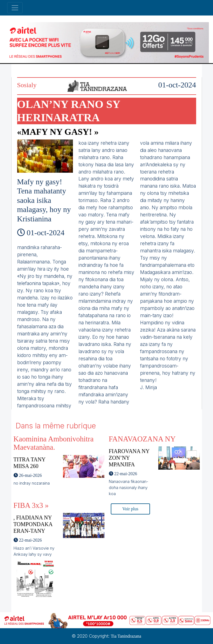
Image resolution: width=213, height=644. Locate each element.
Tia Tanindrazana (126, 636)
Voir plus (130, 509)
